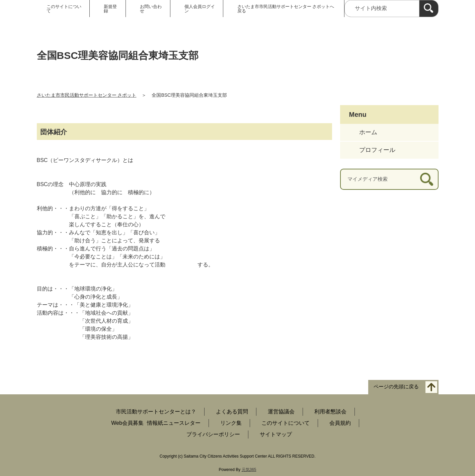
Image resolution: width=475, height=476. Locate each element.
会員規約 (340, 423)
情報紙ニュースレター (174, 423)
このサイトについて (64, 9)
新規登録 (110, 9)
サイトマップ (276, 434)
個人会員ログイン (200, 9)
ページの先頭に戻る (396, 387)
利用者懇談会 (330, 412)
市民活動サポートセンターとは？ (156, 412)
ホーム (368, 132)
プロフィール (377, 150)
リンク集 (231, 423)
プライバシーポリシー (213, 434)
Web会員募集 (127, 423)
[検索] (429, 9)
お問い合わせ (151, 9)
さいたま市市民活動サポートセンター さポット (87, 95)
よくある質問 (232, 412)
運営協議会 (281, 412)
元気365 (249, 470)
